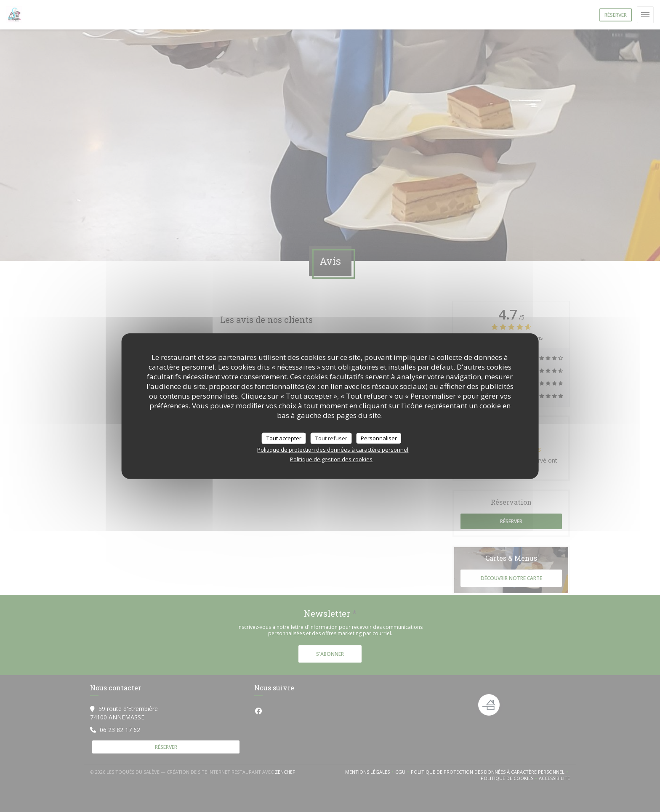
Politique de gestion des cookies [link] (331, 459)
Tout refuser (331, 438)
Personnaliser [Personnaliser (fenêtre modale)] (379, 438)
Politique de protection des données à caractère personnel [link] (333, 450)
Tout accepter (284, 438)
